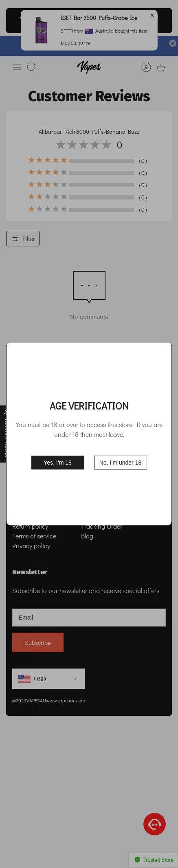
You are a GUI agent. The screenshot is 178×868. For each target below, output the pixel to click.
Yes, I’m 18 (58, 463)
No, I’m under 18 (121, 463)
